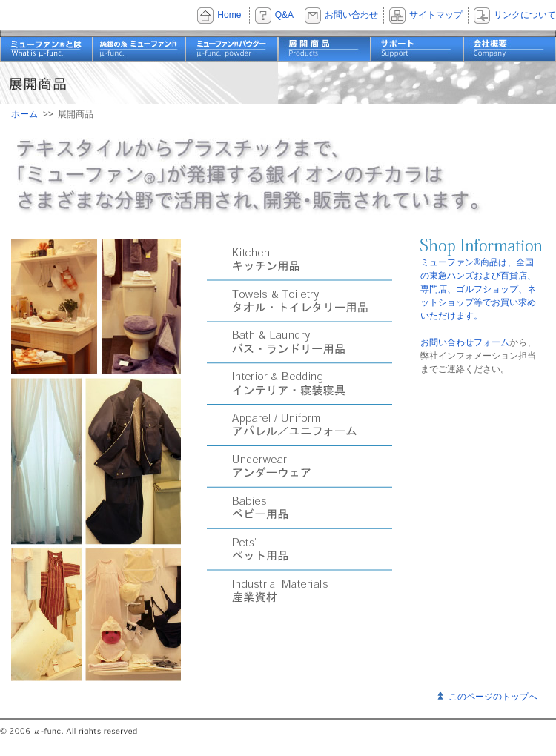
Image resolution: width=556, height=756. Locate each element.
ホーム (24, 114)
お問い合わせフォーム (465, 342)
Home (229, 15)
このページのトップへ (493, 697)
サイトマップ (436, 15)
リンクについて (525, 15)
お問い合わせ (351, 15)
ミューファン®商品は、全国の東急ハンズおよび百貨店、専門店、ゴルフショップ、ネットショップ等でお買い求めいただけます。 (478, 289)
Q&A (284, 15)
